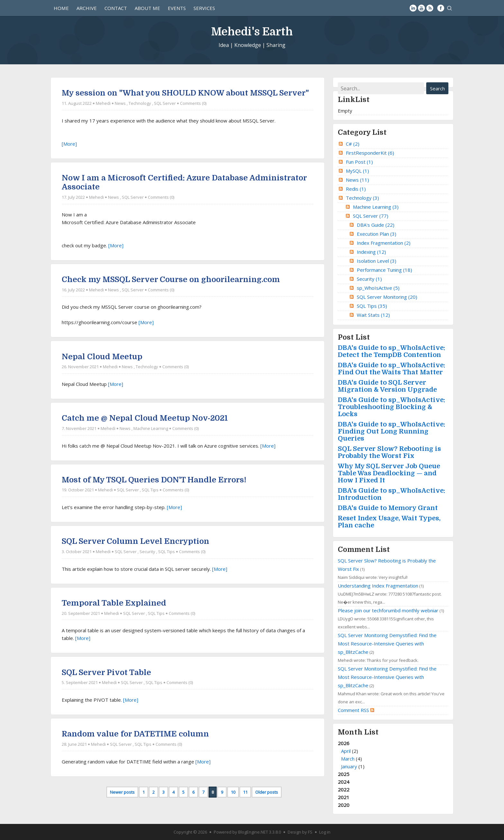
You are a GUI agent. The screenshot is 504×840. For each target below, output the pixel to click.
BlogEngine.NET (253, 832)
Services (204, 8)
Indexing (371, 252)
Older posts (267, 792)
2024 (344, 782)
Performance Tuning (384, 270)
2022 (344, 790)
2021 (344, 797)
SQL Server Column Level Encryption (135, 541)
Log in (325, 832)
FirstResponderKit (370, 153)
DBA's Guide (376, 225)
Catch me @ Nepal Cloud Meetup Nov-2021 (145, 418)
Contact (116, 8)
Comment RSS (356, 710)
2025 (344, 774)
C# (353, 144)
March (348, 759)
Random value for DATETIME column (135, 734)
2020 (344, 805)
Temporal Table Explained (114, 603)
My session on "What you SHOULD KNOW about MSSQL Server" (185, 93)
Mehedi (103, 103)
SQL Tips (150, 490)
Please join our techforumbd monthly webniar (388, 610)
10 (233, 792)
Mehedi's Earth (252, 31)
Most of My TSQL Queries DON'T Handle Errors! (154, 480)
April (346, 751)
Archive (87, 8)
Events (177, 8)
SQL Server (165, 103)
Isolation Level (377, 261)
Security (147, 552)
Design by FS (300, 832)
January (349, 766)
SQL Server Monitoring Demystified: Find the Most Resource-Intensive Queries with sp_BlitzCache (387, 644)
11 (245, 792)
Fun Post (359, 162)
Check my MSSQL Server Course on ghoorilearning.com (171, 279)
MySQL (357, 171)
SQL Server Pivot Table (106, 672)
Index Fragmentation (384, 243)
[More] (69, 144)
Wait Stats (373, 315)
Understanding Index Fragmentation (378, 586)
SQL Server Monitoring (387, 297)
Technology (140, 103)
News (120, 103)
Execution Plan (377, 234)
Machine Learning (151, 428)
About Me (147, 8)
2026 (393, 755)
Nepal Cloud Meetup (102, 357)
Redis (356, 189)
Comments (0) (193, 103)
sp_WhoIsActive (378, 288)
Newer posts (122, 792)
